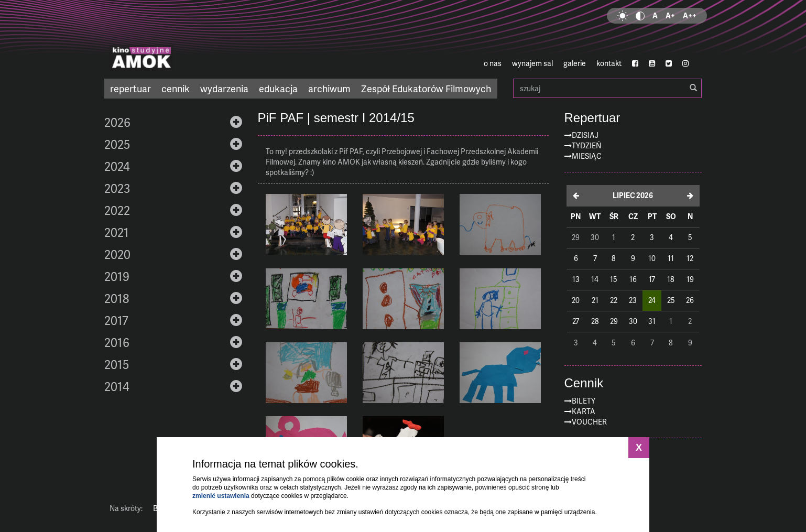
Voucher (589, 422)
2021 (117, 232)
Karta (584, 411)
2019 (117, 276)
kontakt (609, 63)
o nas (493, 63)
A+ (670, 15)
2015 (117, 364)
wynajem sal (532, 63)
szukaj (607, 88)
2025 (117, 144)
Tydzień (586, 145)
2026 (117, 122)
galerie (575, 63)
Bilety (584, 401)
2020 (117, 254)
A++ (690, 15)
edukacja (278, 88)
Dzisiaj (585, 135)
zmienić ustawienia (221, 496)
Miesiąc (587, 156)
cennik (176, 88)
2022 (117, 210)
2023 (117, 188)
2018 (117, 298)
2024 (117, 166)
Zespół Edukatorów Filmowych (426, 88)
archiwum (329, 88)
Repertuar (592, 118)
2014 (117, 386)
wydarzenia (224, 88)
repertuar (130, 88)
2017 (116, 320)
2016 (117, 342)
